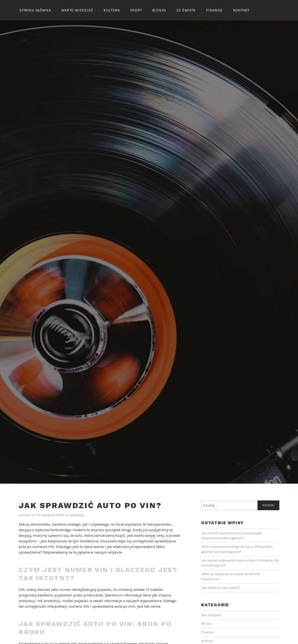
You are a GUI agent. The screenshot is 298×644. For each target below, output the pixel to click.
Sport (136, 10)
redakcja (77, 515)
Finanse (214, 10)
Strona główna (35, 10)
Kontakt (241, 10)
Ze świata (186, 10)
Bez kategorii (211, 615)
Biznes (159, 10)
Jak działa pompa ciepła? (220, 588)
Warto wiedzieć (77, 10)
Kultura (112, 10)
